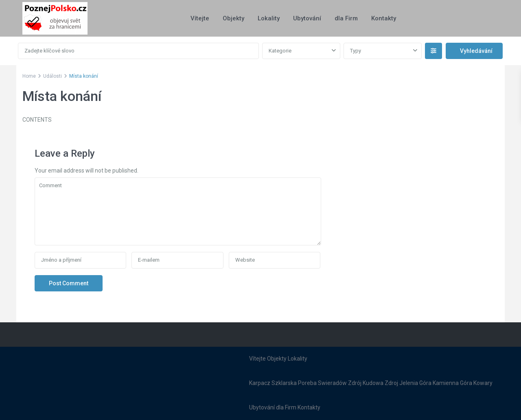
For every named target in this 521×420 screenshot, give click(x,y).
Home (29, 76)
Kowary (483, 383)
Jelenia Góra (415, 383)
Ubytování (307, 18)
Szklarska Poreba (294, 383)
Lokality (269, 18)
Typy (356, 51)
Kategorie (280, 51)
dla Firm (346, 18)
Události (53, 76)
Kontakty (384, 18)
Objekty (233, 18)
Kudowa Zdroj (380, 383)
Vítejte (200, 18)
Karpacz (260, 383)
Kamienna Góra (452, 383)
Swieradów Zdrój (340, 383)
